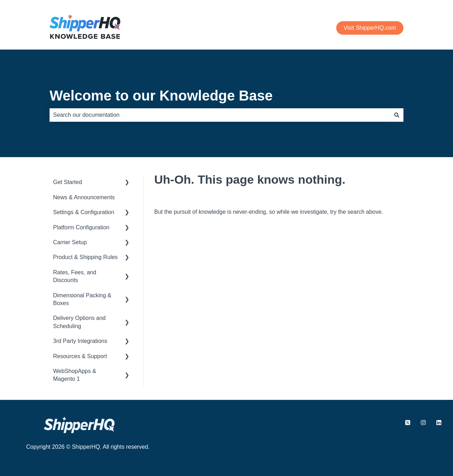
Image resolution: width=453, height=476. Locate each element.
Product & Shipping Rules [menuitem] (85, 257)
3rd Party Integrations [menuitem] (80, 341)
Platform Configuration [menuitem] (81, 227)
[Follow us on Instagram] (423, 423)
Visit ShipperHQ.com (370, 28)
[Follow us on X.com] (408, 423)
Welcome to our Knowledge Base (161, 96)
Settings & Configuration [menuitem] (84, 212)
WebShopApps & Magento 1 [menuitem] (75, 375)
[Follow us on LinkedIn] (439, 423)
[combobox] (220, 115)
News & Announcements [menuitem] (84, 197)
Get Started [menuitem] (68, 182)
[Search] (397, 115)
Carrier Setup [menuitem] (70, 242)
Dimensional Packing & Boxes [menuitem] (82, 299)
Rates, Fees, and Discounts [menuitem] (75, 276)
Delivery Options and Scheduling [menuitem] (79, 322)
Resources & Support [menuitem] (80, 356)
